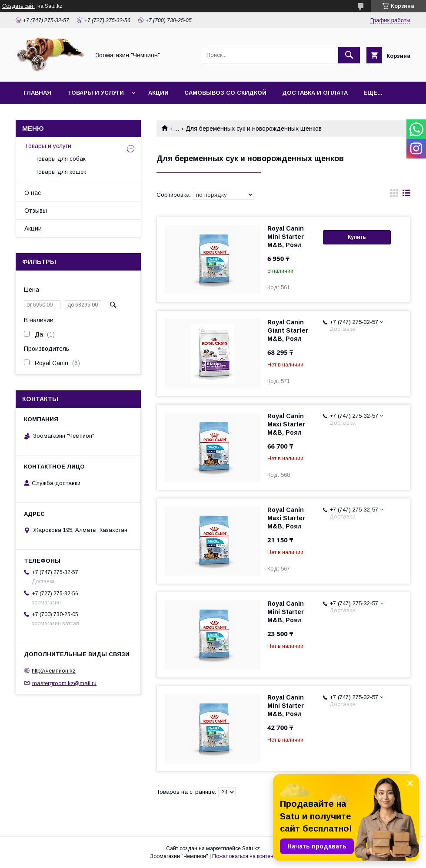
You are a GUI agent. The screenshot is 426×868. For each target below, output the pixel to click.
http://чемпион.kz (54, 671)
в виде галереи (394, 195)
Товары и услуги (95, 93)
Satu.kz (251, 848)
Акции (158, 93)
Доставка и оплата (315, 93)
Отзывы (36, 211)
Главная (37, 93)
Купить (357, 237)
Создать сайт (19, 6)
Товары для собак (60, 159)
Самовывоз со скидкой (225, 93)
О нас (33, 193)
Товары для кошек (61, 172)
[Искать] (349, 55)
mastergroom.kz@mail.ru (64, 683)
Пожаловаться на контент (244, 856)
